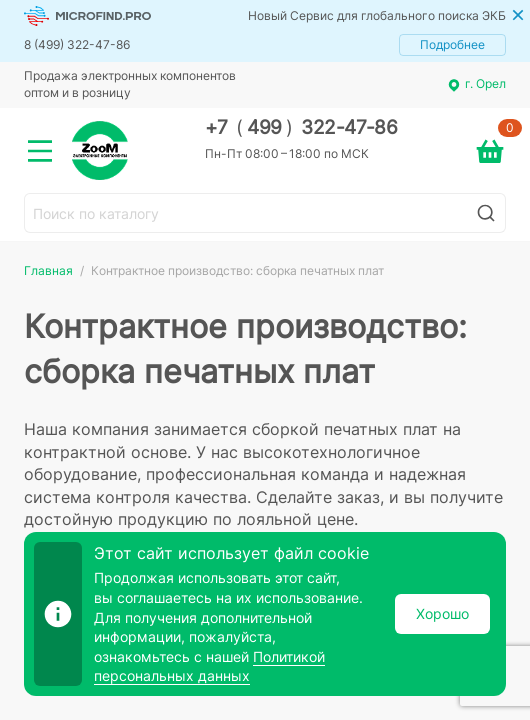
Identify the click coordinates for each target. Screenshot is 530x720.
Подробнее (452, 44)
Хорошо (442, 613)
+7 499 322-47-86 (301, 127)
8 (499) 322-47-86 (77, 44)
